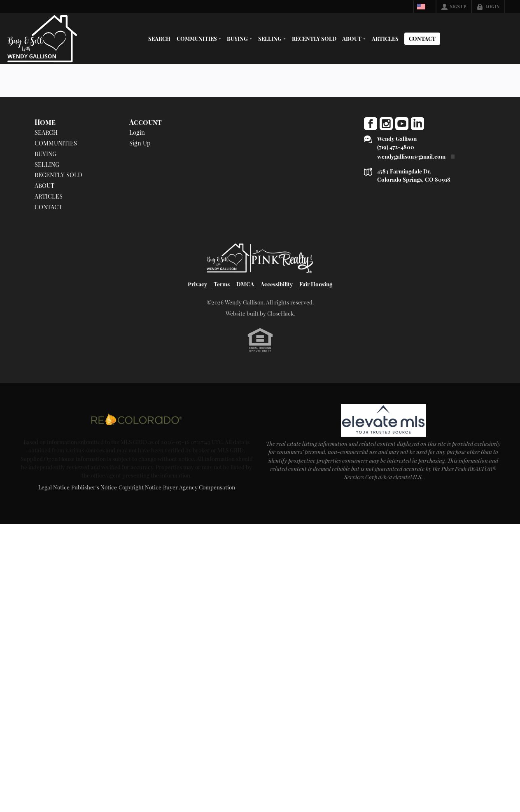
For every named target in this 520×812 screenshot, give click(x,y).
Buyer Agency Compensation (199, 487)
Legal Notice (54, 487)
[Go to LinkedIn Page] (417, 124)
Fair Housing (316, 284)
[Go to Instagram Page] (386, 124)
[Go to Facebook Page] (371, 124)
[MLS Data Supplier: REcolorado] (137, 419)
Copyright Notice (140, 487)
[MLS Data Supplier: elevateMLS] (383, 420)
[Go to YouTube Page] (402, 124)
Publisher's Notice (94, 487)
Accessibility (277, 284)
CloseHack (280, 313)
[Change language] (424, 7)
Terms (222, 284)
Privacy (197, 284)
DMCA (245, 284)
